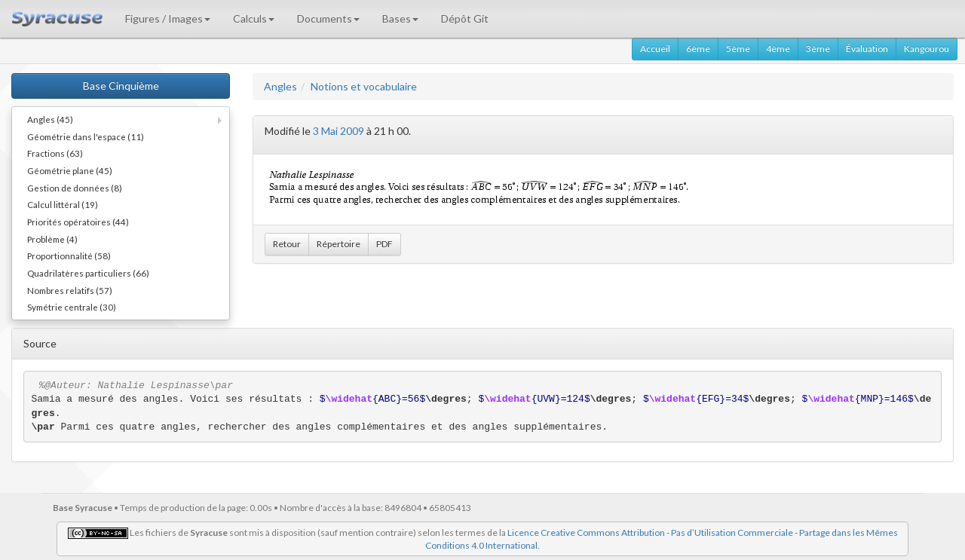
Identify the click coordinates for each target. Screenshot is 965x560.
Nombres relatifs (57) (70, 290)
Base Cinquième (121, 86)
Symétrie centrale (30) (72, 307)
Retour (287, 244)
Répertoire (339, 244)
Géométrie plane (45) (70, 170)
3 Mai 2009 (339, 131)
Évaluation (867, 49)
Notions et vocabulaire (364, 86)
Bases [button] (400, 18)
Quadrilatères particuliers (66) (88, 273)
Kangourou (927, 49)
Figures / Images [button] (168, 18)
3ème (818, 49)
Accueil (655, 49)
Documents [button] (328, 18)
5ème (738, 49)
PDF (384, 244)
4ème (778, 49)
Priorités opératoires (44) (78, 222)
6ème (698, 49)
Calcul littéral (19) (63, 204)
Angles (280, 86)
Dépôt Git (465, 18)
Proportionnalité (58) (69, 256)
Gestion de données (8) (75, 188)
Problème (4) (52, 239)
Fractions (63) (55, 153)
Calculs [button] (254, 18)
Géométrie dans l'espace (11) (86, 136)
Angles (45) (50, 119)
